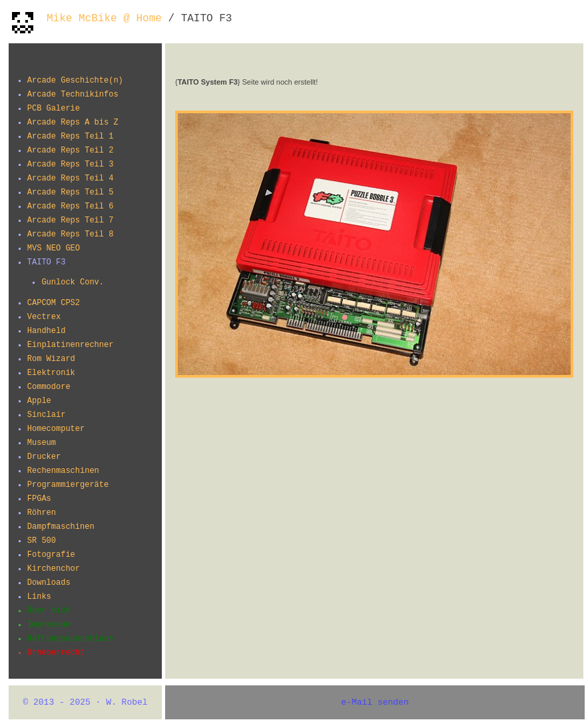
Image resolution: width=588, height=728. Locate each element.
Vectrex (44, 317)
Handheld (47, 331)
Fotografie (51, 555)
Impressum (49, 625)
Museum (42, 443)
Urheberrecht (56, 653)
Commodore (49, 387)
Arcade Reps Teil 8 (71, 234)
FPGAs (39, 499)
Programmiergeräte (68, 485)
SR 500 (42, 541)
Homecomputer (56, 429)
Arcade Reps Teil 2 (71, 151)
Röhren (42, 513)
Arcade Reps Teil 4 (71, 179)
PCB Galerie (54, 109)
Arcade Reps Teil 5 (71, 192)
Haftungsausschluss (71, 639)
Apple (39, 401)
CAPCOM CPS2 (54, 303)
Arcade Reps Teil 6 (71, 206)
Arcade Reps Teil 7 (71, 220)
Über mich (49, 611)
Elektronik (51, 373)
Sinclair (47, 415)
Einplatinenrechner (71, 345)
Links (39, 597)
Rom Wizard (51, 359)
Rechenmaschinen (63, 471)
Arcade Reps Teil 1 (71, 137)
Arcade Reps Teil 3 (71, 165)
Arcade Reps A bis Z (73, 123)
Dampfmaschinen (61, 527)
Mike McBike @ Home (104, 19)
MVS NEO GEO (54, 248)
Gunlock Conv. (73, 282)
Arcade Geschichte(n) (75, 81)
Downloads (49, 583)
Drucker (44, 457)
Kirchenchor (54, 569)
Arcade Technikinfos (73, 95)
